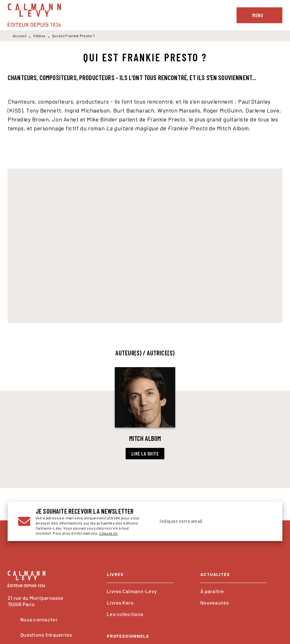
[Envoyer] (265, 521)
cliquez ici (108, 533)
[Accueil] (34, 15)
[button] (145, 413)
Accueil (20, 36)
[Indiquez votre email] (206, 521)
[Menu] (259, 15)
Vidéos (39, 36)
